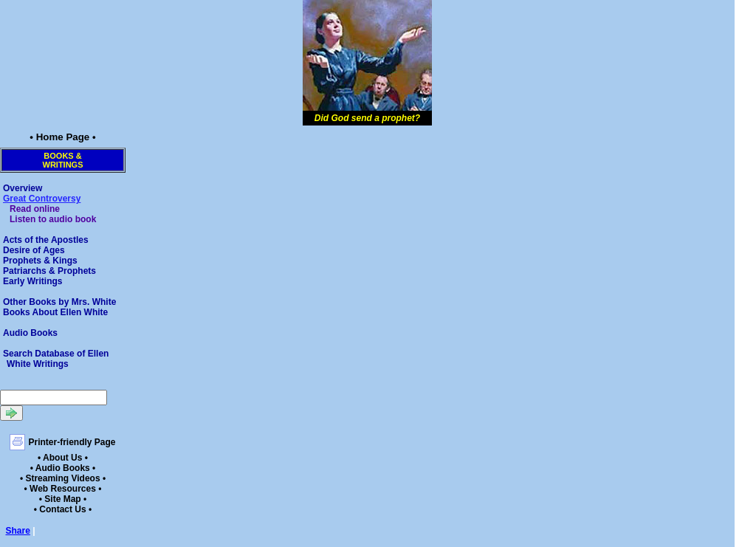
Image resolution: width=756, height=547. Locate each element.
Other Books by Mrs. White (59, 302)
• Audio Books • (63, 468)
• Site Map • (63, 499)
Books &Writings (63, 160)
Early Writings (32, 281)
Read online (35, 209)
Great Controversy (42, 199)
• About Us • (63, 458)
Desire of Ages (34, 250)
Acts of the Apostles (46, 240)
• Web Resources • (63, 489)
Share (18, 531)
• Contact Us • (63, 509)
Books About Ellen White (55, 312)
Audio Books (30, 333)
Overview (23, 188)
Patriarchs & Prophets (49, 271)
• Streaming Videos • (63, 478)
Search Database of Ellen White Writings (56, 359)
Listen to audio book (53, 219)
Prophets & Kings (40, 261)
